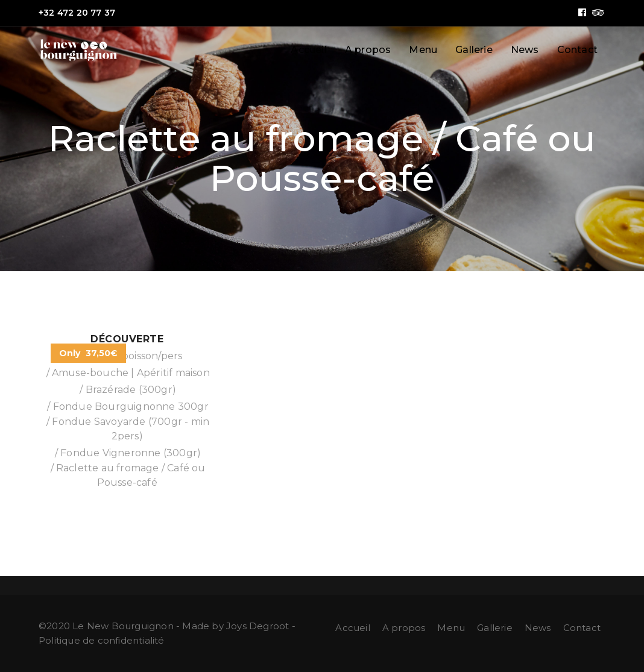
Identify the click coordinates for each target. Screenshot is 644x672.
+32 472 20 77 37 (77, 13)
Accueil (308, 50)
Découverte (127, 339)
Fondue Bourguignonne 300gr (131, 407)
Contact (577, 50)
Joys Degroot (257, 626)
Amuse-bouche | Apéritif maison (131, 373)
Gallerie (474, 50)
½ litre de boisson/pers (127, 356)
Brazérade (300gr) (131, 390)
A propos (368, 50)
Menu (423, 50)
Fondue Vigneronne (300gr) (131, 453)
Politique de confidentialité (102, 640)
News (525, 50)
